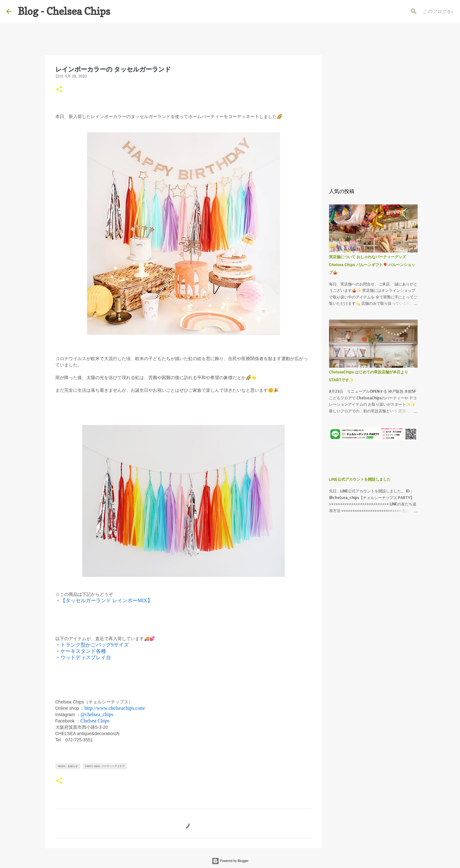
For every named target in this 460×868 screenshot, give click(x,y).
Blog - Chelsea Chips (64, 11)
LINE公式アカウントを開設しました (360, 479)
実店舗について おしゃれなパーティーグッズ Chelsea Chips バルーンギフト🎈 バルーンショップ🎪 (372, 265)
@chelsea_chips (97, 714)
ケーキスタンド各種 (83, 651)
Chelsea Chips (95, 721)
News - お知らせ (68, 766)
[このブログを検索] (422, 11)
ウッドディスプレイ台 (86, 657)
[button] (59, 90)
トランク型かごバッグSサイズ (95, 645)
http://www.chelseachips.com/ (115, 708)
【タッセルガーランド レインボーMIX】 (106, 600)
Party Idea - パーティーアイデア (105, 766)
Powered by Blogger (230, 861)
